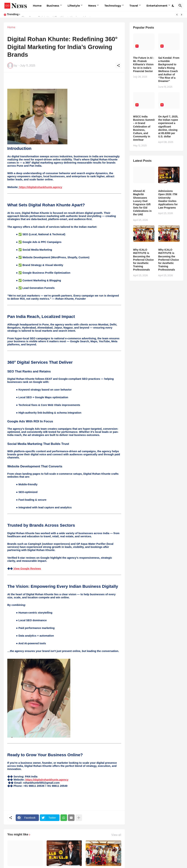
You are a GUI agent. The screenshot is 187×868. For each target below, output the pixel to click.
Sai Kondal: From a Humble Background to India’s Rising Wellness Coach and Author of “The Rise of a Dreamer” (169, 69)
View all (116, 835)
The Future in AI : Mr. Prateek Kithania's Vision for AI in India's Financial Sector (144, 64)
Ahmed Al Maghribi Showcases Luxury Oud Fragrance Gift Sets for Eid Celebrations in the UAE (142, 203)
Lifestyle (74, 6)
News (92, 6)
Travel (134, 6)
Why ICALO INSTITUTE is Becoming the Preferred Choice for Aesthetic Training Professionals (143, 260)
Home (37, 6)
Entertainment (157, 6)
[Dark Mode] (173, 6)
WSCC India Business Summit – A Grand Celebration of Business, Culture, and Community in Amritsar (144, 128)
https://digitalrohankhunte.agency (40, 187)
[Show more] (79, 818)
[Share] (118, 65)
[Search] (180, 6)
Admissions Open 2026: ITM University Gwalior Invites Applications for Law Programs (168, 199)
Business (53, 6)
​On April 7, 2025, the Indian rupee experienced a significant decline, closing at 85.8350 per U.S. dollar (168, 126)
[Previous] (177, 15)
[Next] (182, 15)
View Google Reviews (27, 569)
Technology (113, 6)
